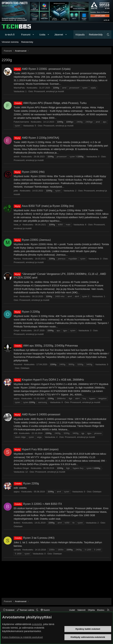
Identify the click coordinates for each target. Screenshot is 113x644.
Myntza (17, 259)
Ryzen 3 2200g (27, 312)
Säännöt (81, 610)
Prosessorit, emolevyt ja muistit (49, 91)
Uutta (42, 35)
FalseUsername (21, 122)
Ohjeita (91, 610)
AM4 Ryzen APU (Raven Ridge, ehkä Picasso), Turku (50, 103)
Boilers (17, 523)
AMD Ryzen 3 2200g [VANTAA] (36, 138)
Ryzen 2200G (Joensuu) (32, 240)
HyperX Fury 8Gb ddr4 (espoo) (36, 449)
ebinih (17, 157)
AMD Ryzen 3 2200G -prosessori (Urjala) (42, 69)
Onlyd (17, 330)
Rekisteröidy (27, 42)
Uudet (72, 610)
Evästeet (9, 610)
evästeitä (37, 624)
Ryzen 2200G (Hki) (29, 172)
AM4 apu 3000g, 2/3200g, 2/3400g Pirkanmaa (46, 346)
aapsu (17, 398)
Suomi (45, 610)
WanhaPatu (19, 88)
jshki (16, 191)
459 (16, 433)
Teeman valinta (26, 610)
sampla (17, 550)
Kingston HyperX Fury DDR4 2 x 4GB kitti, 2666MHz (49, 380)
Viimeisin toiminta (10, 42)
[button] (33, 35)
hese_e (17, 225)
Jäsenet (59, 35)
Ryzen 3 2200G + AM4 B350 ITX (38, 504)
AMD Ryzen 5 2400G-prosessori (37, 414)
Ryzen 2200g (26, 483)
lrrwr (16, 296)
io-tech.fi (10, 35)
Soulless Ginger (21, 468)
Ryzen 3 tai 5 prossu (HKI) (34, 538)
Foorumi (26, 35)
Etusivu (101, 610)
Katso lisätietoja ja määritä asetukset (22, 637)
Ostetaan (25, 368)
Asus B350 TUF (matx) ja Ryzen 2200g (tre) (44, 206)
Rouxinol (18, 364)
